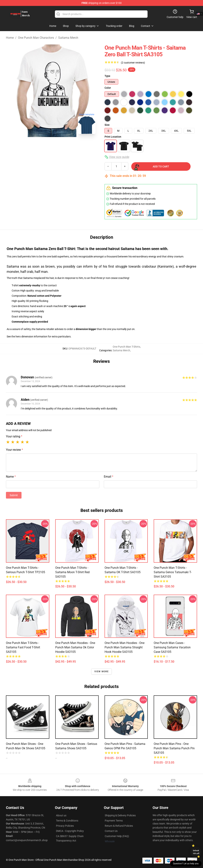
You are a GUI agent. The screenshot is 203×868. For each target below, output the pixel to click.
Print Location (113, 137)
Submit (14, 495)
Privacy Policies (65, 826)
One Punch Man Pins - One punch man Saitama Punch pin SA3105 (174, 748)
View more (102, 672)
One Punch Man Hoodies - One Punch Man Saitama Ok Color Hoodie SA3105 (75, 647)
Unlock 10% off (196, 852)
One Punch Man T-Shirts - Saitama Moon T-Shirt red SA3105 (72, 572)
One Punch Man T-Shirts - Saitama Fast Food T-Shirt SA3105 (23, 647)
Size (107, 125)
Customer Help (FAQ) (117, 836)
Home (10, 38)
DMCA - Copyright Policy (70, 831)
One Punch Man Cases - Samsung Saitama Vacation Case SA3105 (172, 647)
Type (107, 76)
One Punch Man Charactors (36, 38)
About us (61, 815)
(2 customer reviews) (133, 63)
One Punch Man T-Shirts (126, 347)
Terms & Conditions (67, 821)
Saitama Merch (68, 38)
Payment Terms (114, 821)
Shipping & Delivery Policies (120, 815)
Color (108, 88)
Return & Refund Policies (119, 826)
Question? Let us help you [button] (186, 864)
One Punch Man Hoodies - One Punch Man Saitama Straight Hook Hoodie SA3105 (124, 647)
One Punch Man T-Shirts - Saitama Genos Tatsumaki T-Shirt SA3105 (173, 572)
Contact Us (111, 831)
